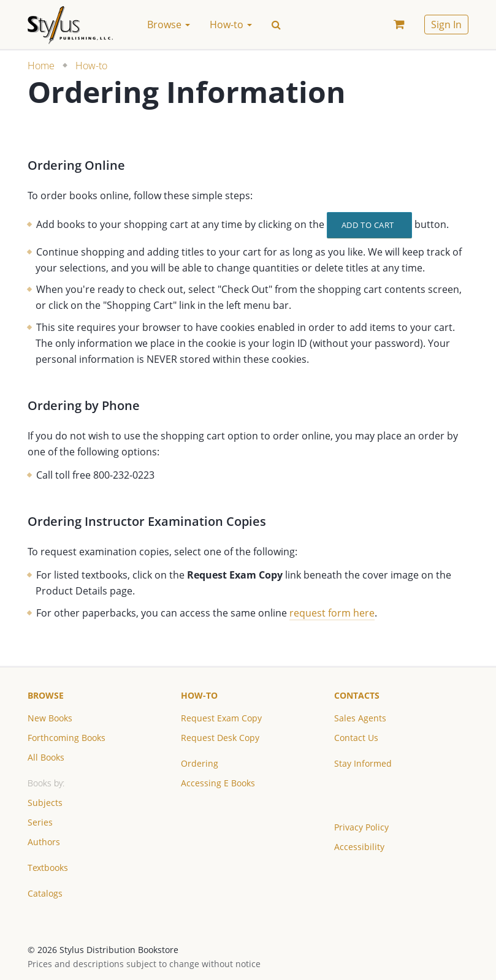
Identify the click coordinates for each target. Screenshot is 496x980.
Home (41, 66)
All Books (46, 757)
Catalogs (45, 893)
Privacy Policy (361, 827)
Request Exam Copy (221, 718)
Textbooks (48, 868)
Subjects (45, 803)
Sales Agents (360, 718)
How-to (91, 66)
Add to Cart (368, 225)
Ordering (200, 763)
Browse (46, 695)
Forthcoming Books (67, 738)
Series (40, 822)
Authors (44, 842)
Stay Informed (363, 763)
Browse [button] (169, 25)
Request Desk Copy (220, 738)
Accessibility (359, 847)
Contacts (357, 695)
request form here (332, 613)
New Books (50, 718)
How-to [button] (231, 25)
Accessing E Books (218, 783)
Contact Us (356, 738)
